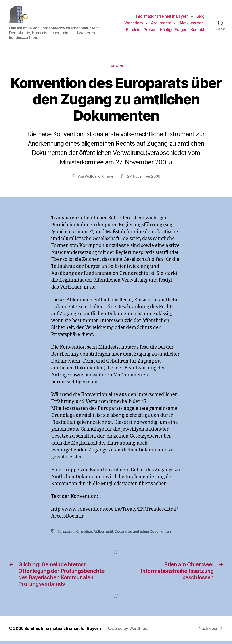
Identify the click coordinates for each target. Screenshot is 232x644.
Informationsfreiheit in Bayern (162, 18)
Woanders (134, 24)
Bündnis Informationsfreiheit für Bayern (63, 631)
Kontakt (198, 31)
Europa (116, 69)
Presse (150, 31)
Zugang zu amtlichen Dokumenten (143, 534)
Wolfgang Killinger (100, 179)
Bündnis (133, 31)
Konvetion (84, 534)
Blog (201, 18)
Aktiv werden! (192, 24)
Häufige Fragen (173, 31)
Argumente (161, 24)
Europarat (66, 534)
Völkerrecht (104, 534)
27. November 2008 (144, 179)
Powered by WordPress (128, 631)
